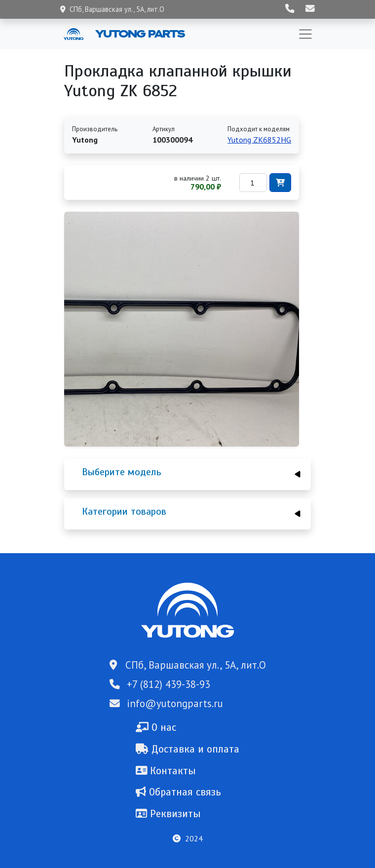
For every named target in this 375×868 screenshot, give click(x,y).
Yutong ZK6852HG (259, 140)
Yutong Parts (139, 34)
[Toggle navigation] (305, 34)
